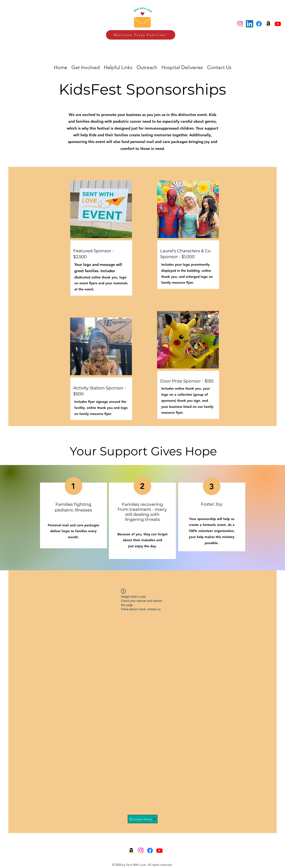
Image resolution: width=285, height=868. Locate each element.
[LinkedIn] (250, 24)
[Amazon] (268, 24)
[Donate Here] (143, 819)
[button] (182, 67)
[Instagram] (240, 24)
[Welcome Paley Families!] (141, 35)
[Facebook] (259, 24)
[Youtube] (278, 24)
